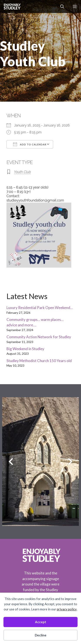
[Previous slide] (11, 461)
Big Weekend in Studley (25, 349)
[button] (62, 7)
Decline (41, 635)
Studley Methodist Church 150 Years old (39, 361)
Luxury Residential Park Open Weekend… (40, 308)
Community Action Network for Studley (39, 337)
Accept (41, 622)
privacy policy (67, 609)
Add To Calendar (30, 144)
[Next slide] (70, 461)
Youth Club (22, 172)
